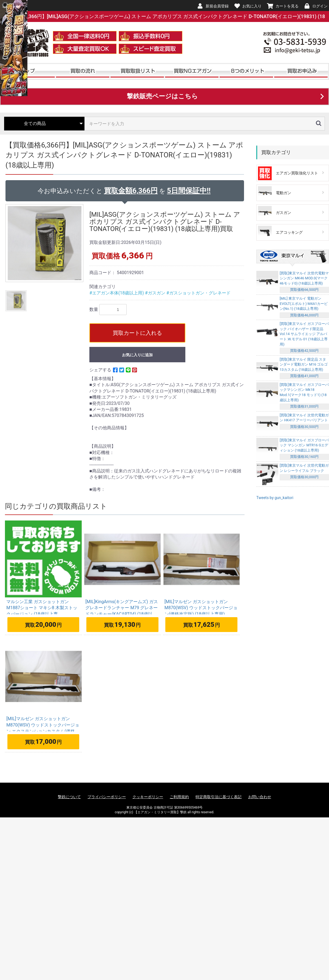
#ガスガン (156, 293)
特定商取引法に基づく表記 (219, 797)
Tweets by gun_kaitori (275, 498)
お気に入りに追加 (137, 355)
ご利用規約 (179, 797)
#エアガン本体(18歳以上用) (117, 293)
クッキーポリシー (148, 797)
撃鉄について (69, 797)
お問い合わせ (260, 797)
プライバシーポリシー (107, 797)
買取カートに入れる (137, 333)
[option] (45, 243)
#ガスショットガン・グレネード (198, 293)
